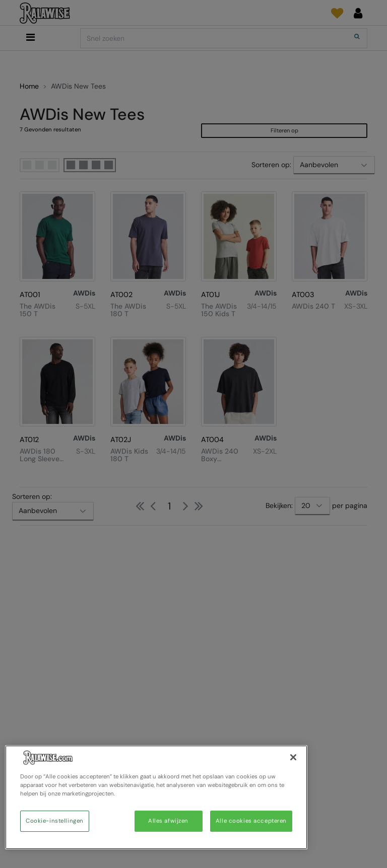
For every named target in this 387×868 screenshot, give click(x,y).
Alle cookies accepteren (251, 821)
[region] (156, 797)
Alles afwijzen (168, 821)
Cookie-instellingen (55, 821)
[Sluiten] (293, 757)
